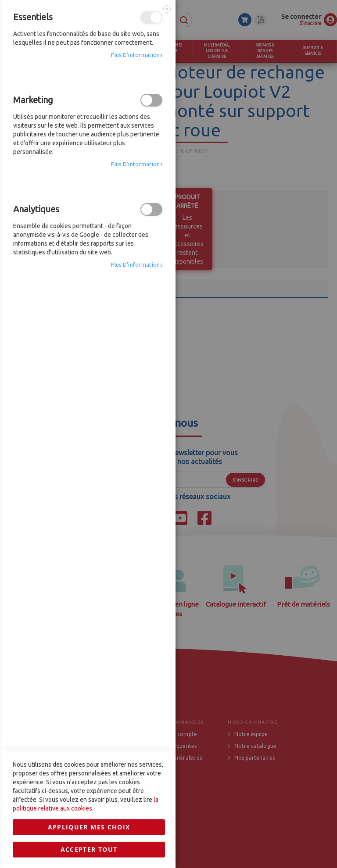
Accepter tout (89, 603)
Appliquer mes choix (89, 581)
